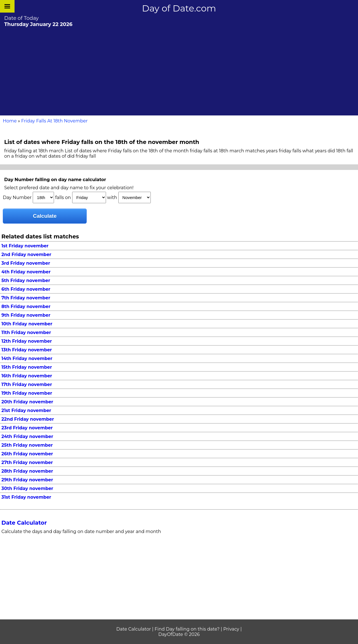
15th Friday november (27, 367)
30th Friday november (27, 488)
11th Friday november (26, 332)
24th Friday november (27, 436)
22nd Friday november (28, 419)
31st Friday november (26, 497)
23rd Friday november (27, 428)
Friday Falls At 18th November (55, 121)
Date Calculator (24, 523)
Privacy (231, 629)
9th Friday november (26, 315)
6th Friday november (26, 289)
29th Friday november (27, 480)
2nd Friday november (26, 254)
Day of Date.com (179, 8)
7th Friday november (26, 298)
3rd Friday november (26, 263)
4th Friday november (26, 272)
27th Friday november (27, 462)
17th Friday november (27, 384)
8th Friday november (26, 306)
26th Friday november (27, 454)
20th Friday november (27, 402)
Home (10, 121)
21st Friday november (26, 410)
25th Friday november (27, 445)
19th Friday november (27, 393)
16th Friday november (27, 376)
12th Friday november (27, 341)
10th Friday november (27, 324)
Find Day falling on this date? (187, 629)
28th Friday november (27, 471)
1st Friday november (25, 246)
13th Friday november (27, 350)
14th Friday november (27, 358)
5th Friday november (26, 280)
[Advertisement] (179, 71)
